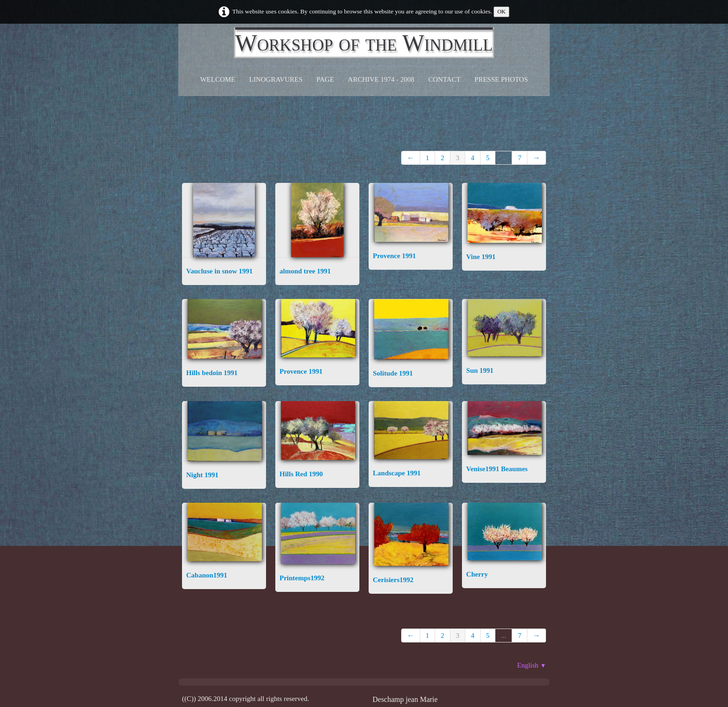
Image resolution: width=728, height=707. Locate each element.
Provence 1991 (394, 256)
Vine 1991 (481, 257)
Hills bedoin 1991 (212, 373)
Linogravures (276, 79)
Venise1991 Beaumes (497, 469)
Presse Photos (501, 79)
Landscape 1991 (397, 473)
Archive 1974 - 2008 (381, 79)
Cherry (477, 574)
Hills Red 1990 (301, 474)
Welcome (218, 79)
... (504, 158)
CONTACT (444, 79)
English (532, 665)
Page (325, 79)
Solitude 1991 (393, 373)
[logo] (364, 43)
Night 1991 (202, 475)
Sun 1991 (480, 370)
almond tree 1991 (305, 271)
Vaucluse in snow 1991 (219, 271)
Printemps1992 (302, 578)
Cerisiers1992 (393, 580)
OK (501, 12)
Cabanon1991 (207, 575)
